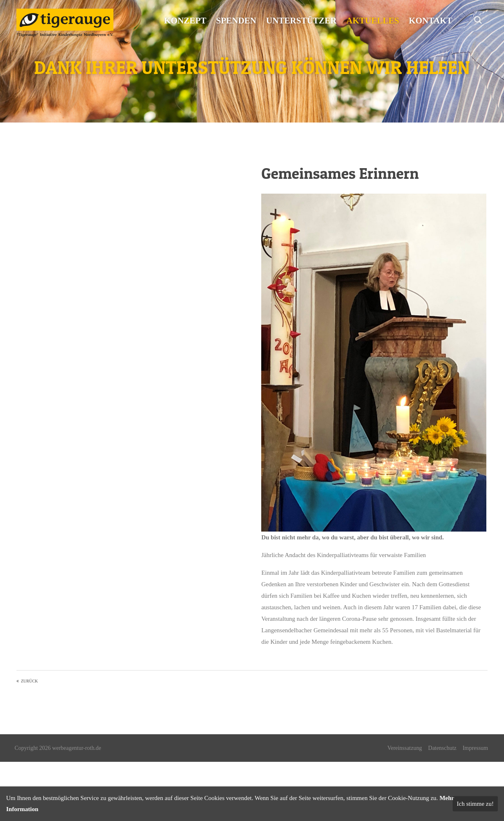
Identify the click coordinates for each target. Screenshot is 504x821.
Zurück (29, 681)
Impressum (475, 748)
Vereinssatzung (404, 748)
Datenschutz (442, 748)
